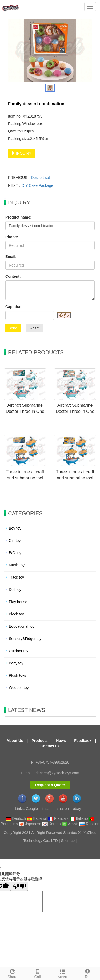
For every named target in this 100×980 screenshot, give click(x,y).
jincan (47, 809)
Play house (18, 602)
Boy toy (15, 528)
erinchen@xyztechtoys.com (56, 773)
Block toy (16, 614)
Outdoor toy (19, 651)
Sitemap (68, 841)
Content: (13, 276)
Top (87, 973)
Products (40, 741)
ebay (77, 809)
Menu (63, 973)
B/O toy (15, 553)
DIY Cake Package (37, 185)
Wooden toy (19, 688)
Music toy (17, 565)
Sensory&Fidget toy (25, 639)
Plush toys (17, 675)
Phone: (12, 237)
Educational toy (22, 626)
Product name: (18, 217)
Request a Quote (50, 785)
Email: (11, 257)
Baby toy (16, 663)
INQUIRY (21, 153)
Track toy (16, 577)
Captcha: (13, 307)
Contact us (50, 746)
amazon (62, 809)
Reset (35, 328)
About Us (15, 741)
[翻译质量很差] (19, 886)
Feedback (83, 741)
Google (32, 809)
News (61, 741)
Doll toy (15, 590)
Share (13, 973)
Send (13, 328)
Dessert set (40, 178)
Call (38, 973)
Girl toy (15, 541)
